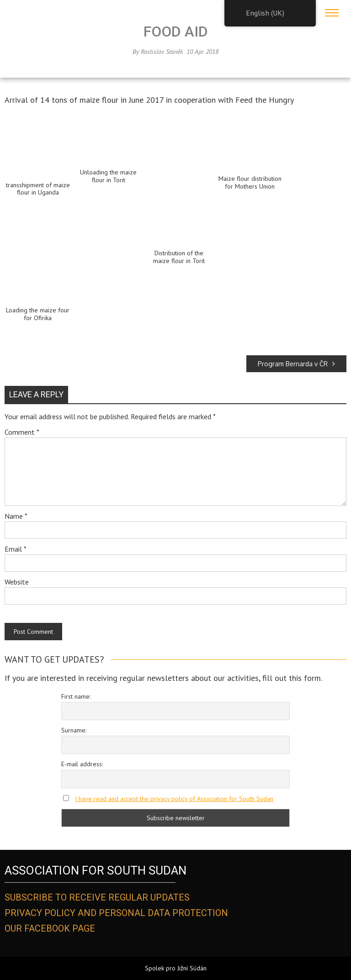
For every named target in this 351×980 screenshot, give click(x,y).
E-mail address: (82, 764)
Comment (22, 432)
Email (16, 549)
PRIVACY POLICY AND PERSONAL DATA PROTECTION (116, 913)
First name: (76, 696)
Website (17, 582)
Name (16, 516)
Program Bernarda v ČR (296, 364)
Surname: (74, 730)
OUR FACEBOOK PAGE (50, 928)
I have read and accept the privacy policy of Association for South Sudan (174, 799)
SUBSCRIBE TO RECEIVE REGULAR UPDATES (97, 897)
